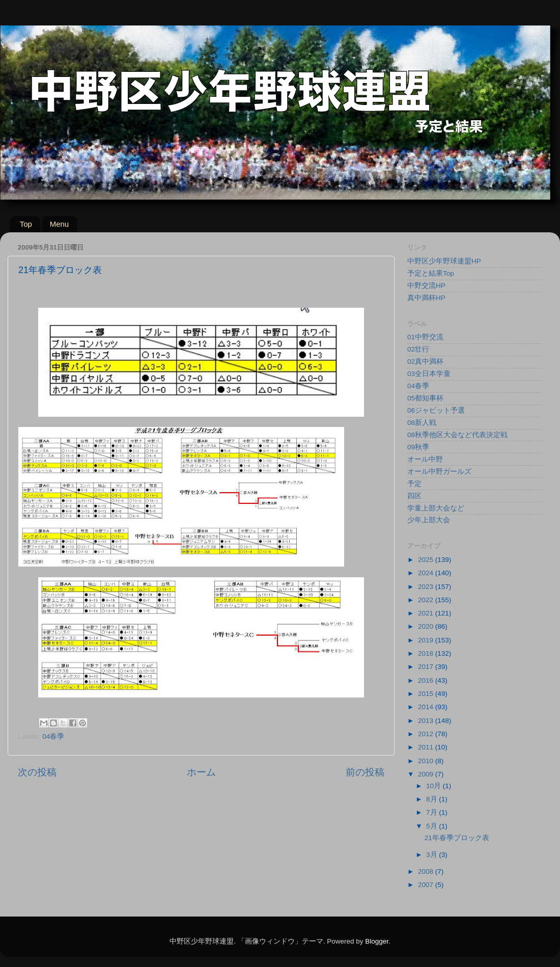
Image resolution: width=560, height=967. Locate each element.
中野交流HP (426, 286)
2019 (427, 640)
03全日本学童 (429, 374)
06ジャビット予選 (436, 410)
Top (26, 224)
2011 (427, 747)
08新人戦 (422, 423)
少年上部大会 (429, 520)
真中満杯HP (426, 298)
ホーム (201, 772)
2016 (427, 680)
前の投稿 (365, 772)
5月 (432, 826)
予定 (414, 484)
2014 (427, 707)
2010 (427, 761)
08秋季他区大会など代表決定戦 (457, 435)
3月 (432, 855)
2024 (427, 573)
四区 (414, 496)
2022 (427, 600)
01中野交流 (425, 337)
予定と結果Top (431, 273)
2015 (427, 694)
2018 (427, 653)
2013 (427, 721)
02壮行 (418, 349)
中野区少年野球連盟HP (444, 261)
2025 (427, 560)
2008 (427, 871)
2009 (427, 774)
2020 (427, 626)
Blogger (377, 941)
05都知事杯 (425, 398)
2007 (427, 885)
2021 (427, 613)
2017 (427, 667)
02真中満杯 (425, 361)
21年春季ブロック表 (457, 838)
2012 (427, 734)
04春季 (53, 736)
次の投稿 (37, 772)
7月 (432, 812)
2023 (427, 587)
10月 (435, 786)
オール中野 (425, 459)
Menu (60, 224)
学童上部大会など (436, 508)
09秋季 (418, 447)
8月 (432, 799)
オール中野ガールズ (439, 472)
